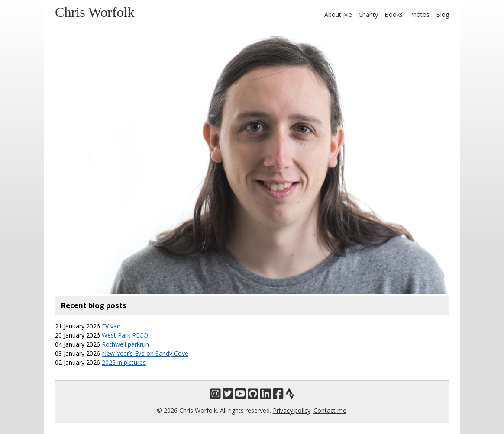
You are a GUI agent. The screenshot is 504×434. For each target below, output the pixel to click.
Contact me (330, 410)
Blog (443, 14)
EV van (111, 326)
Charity (368, 14)
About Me (338, 14)
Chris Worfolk (95, 12)
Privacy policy (292, 410)
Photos (419, 14)
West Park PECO (125, 335)
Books (394, 14)
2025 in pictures (124, 362)
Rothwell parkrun (125, 344)
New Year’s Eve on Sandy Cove (145, 353)
